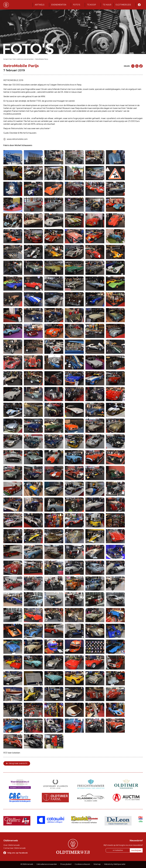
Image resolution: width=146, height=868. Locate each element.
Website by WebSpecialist (115, 864)
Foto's (77, 5)
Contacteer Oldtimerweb (14, 848)
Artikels (40, 5)
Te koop (91, 5)
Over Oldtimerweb (11, 845)
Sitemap (97, 864)
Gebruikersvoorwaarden (47, 864)
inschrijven (136, 850)
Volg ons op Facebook (17, 853)
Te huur (107, 5)
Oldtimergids (123, 5)
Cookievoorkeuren (82, 864)
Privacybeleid (66, 864)
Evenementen (59, 5)
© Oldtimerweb (27, 864)
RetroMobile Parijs (42, 59)
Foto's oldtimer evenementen (23, 59)
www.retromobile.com (17, 139)
